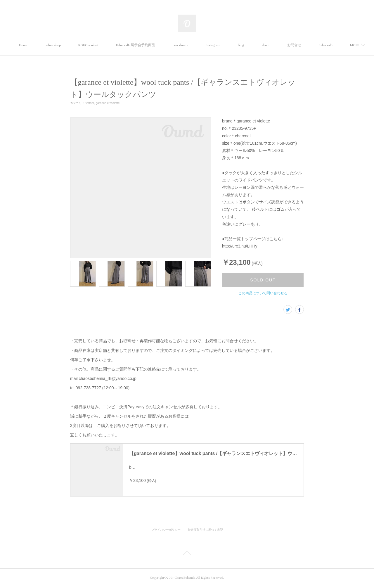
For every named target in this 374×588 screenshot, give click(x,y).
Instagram (240, 45)
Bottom (89, 103)
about (292, 45)
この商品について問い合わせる (263, 293)
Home (50, 45)
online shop (80, 45)
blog (268, 45)
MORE (319, 45)
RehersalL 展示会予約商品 (162, 45)
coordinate (207, 45)
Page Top (187, 555)
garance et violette (108, 103)
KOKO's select (115, 45)
